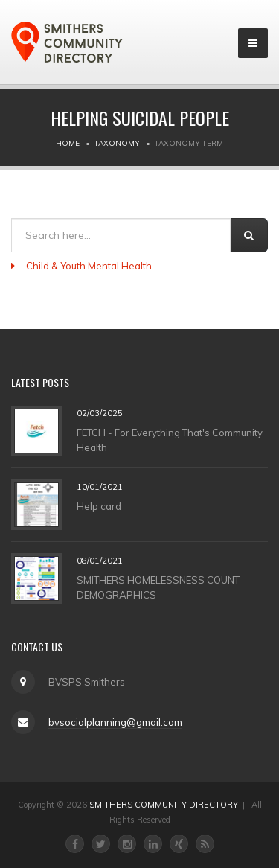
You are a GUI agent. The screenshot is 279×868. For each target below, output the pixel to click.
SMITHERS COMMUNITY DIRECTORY (164, 805)
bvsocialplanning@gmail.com (115, 722)
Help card (99, 505)
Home (68, 143)
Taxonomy (117, 143)
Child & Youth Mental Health (89, 266)
